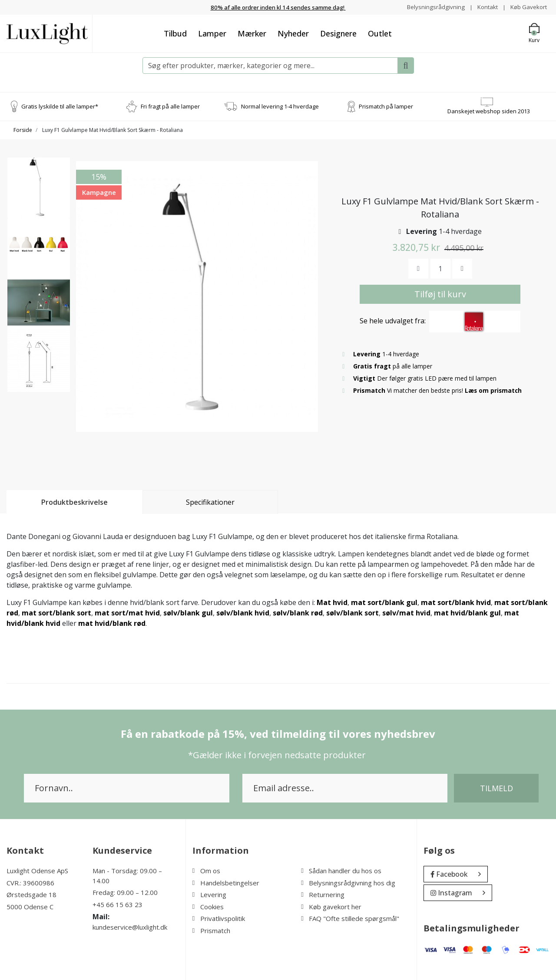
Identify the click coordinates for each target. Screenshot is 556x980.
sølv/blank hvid (243, 613)
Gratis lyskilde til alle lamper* (60, 106)
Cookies (208, 906)
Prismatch (211, 930)
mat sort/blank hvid (456, 602)
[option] (39, 192)
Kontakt (485, 7)
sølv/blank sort (352, 613)
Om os (206, 871)
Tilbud (175, 33)
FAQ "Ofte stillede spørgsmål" (350, 918)
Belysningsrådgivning (432, 7)
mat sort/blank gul (384, 602)
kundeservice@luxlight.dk (130, 927)
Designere (338, 33)
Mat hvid (332, 602)
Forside (23, 130)
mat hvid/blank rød (112, 623)
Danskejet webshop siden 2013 (489, 111)
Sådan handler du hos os (341, 871)
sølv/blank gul (188, 613)
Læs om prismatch (494, 390)
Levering (209, 894)
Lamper (212, 33)
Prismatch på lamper (386, 106)
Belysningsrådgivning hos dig (348, 882)
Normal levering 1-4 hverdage (280, 106)
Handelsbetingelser (226, 882)
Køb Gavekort (528, 7)
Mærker (252, 33)
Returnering (323, 894)
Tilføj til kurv (440, 294)
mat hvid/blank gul (467, 613)
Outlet (380, 33)
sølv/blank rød (298, 613)
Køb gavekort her (331, 906)
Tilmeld (496, 788)
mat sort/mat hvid (127, 613)
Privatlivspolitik (219, 918)
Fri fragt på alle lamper (170, 106)
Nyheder (293, 33)
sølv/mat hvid (406, 613)
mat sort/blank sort (56, 613)
